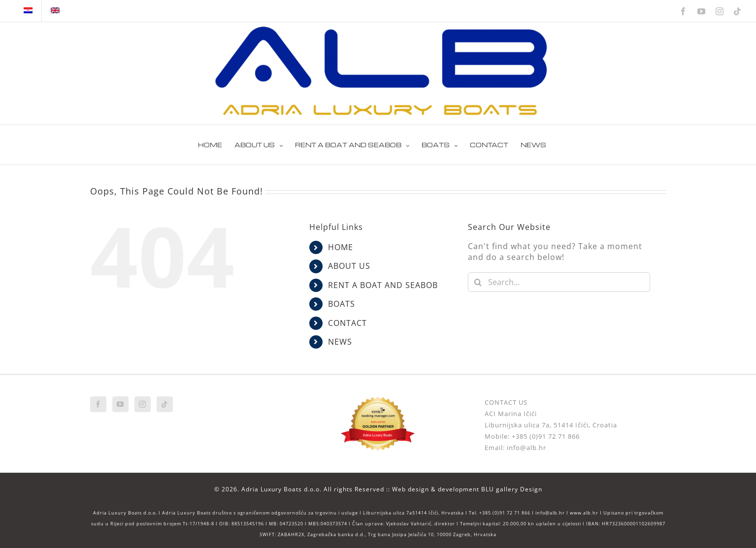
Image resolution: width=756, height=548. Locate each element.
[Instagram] (143, 404)
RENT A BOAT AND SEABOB (383, 285)
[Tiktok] (165, 404)
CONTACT (347, 323)
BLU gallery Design (512, 489)
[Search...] (559, 282)
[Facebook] (98, 404)
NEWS (340, 342)
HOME (341, 247)
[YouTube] (120, 404)
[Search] (478, 282)
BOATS (342, 304)
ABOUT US (349, 266)
